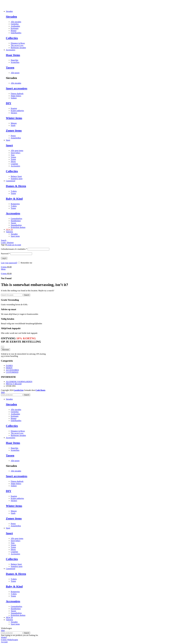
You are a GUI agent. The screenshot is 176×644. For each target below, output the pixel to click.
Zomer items (14, 130)
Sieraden (11, 17)
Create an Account (14, 245)
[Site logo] (1, 7)
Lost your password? (9, 263)
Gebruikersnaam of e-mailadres (14, 249)
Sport (9, 145)
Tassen (10, 68)
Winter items (14, 118)
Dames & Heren (16, 186)
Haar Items (13, 55)
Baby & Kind (14, 199)
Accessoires (13, 213)
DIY (9, 103)
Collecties (12, 38)
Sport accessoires (17, 88)
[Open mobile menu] (3, 269)
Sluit (3, 392)
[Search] (4, 240)
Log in (4, 258)
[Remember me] (19, 263)
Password (5, 254)
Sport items (15, 236)
